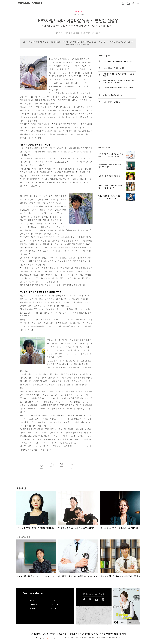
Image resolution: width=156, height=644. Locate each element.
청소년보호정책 (121, 634)
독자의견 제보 (52, 634)
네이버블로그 (103, 600)
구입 (135, 622)
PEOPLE (78, 11)
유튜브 (97, 600)
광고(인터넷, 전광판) (88, 634)
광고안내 (39, 634)
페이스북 (84, 600)
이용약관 (103, 634)
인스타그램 (90, 600)
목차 (123, 622)
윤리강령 (45, 634)
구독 (129, 622)
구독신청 (33, 634)
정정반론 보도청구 (62, 634)
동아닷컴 (73, 634)
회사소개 (79, 634)
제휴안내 (97, 634)
